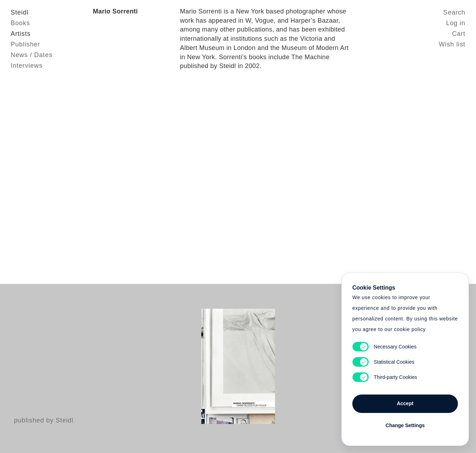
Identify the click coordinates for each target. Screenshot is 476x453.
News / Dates (32, 55)
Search (454, 12)
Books (20, 23)
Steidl (19, 12)
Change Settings (405, 425)
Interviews (27, 66)
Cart (459, 34)
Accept (405, 403)
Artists (21, 34)
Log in (456, 23)
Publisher (25, 44)
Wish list (452, 44)
